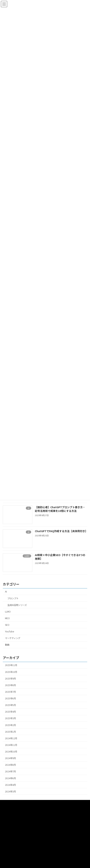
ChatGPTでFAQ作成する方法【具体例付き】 (61, 531)
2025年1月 (10, 732)
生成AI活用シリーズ (17, 605)
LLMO (8, 611)
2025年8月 (10, 685)
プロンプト (13, 598)
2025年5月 (10, 705)
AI (6, 592)
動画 (7, 645)
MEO (7, 618)
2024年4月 (10, 785)
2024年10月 (11, 752)
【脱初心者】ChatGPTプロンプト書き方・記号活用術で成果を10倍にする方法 (60, 509)
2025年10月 (11, 672)
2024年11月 (11, 745)
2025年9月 (10, 678)
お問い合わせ (9, 837)
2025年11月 (11, 665)
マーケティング (13, 638)
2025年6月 (10, 698)
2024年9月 (10, 758)
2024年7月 (10, 771)
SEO (7, 625)
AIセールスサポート (13, 817)
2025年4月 (10, 712)
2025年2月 (10, 725)
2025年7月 (10, 692)
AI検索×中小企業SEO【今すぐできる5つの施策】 (60, 557)
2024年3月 (10, 791)
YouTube (9, 631)
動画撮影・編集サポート (15, 810)
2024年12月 (11, 738)
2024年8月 (10, 765)
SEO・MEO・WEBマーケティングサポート (24, 830)
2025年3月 (10, 718)
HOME (6, 803)
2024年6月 (10, 778)
